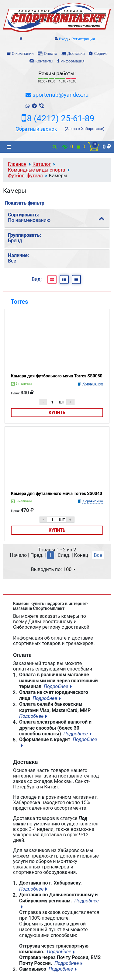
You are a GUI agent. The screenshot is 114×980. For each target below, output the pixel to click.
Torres (19, 302)
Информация (73, 61)
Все (98, 555)
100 (69, 569)
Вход (63, 39)
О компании (23, 54)
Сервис (101, 54)
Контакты (44, 61)
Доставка (76, 54)
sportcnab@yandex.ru (61, 95)
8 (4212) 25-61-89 (61, 119)
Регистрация (83, 39)
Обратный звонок (36, 129)
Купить (57, 413)
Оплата (51, 54)
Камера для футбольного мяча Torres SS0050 (57, 376)
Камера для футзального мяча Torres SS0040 (57, 493)
